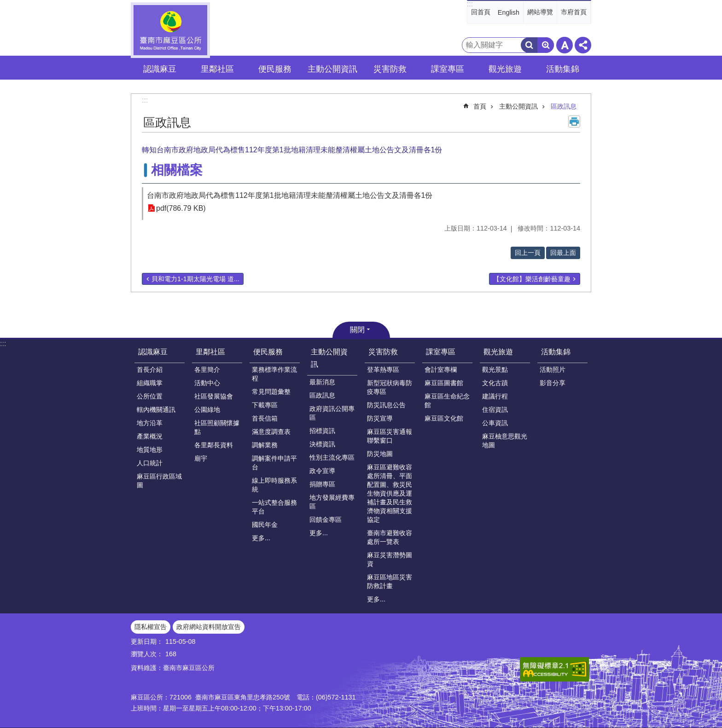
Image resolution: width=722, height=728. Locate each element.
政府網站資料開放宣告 (209, 627)
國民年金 (265, 525)
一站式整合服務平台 (274, 507)
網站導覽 (540, 12)
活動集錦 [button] (563, 69)
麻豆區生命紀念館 (447, 401)
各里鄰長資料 (214, 445)
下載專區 (265, 405)
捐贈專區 (322, 484)
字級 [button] (565, 45)
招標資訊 (322, 431)
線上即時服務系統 (274, 485)
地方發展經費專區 (332, 502)
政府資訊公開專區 (332, 413)
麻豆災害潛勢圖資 (390, 559)
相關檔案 (177, 170)
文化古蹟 (495, 383)
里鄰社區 (210, 352)
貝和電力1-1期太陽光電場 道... (195, 279)
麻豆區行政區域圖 (159, 481)
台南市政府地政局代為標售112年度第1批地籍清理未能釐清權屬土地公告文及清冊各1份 (290, 195)
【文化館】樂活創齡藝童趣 (532, 279)
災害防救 (383, 352)
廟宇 (201, 458)
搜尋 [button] (529, 45)
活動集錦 (556, 352)
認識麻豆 (153, 352)
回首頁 (481, 12)
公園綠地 (207, 410)
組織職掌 (150, 383)
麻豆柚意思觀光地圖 (505, 441)
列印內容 (574, 121)
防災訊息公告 (386, 405)
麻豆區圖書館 (444, 383)
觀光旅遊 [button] (505, 69)
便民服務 (268, 352)
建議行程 (495, 396)
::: (470, 4)
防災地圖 (380, 454)
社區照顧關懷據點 (217, 427)
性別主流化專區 (332, 457)
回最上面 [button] (563, 253)
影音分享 (553, 383)
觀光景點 (495, 370)
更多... (261, 538)
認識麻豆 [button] (160, 69)
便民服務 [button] (275, 69)
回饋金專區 (326, 520)
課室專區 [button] (448, 69)
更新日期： (147, 641)
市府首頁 (574, 12)
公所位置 (150, 396)
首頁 (480, 106)
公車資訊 (495, 423)
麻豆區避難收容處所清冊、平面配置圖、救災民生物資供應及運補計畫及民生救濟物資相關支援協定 (390, 493)
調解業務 (265, 445)
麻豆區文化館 (444, 418)
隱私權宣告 (151, 627)
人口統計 (150, 463)
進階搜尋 (546, 45)
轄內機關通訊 (156, 410)
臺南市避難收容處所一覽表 (390, 537)
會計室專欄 (441, 370)
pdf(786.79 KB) (181, 208)
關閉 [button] (357, 330)
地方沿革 (150, 423)
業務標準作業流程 (274, 374)
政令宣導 (322, 471)
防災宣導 (380, 418)
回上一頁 (528, 253)
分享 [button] (583, 45)
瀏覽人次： (147, 654)
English (509, 12)
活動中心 (207, 383)
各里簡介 (207, 370)
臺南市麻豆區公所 (170, 30)
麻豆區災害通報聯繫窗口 (390, 436)
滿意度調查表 (271, 432)
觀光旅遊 (498, 352)
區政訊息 (564, 106)
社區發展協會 (214, 396)
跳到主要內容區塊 (5, 5)
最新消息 (322, 382)
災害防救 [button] (390, 69)
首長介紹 (150, 370)
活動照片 (553, 370)
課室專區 (441, 352)
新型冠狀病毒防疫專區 (390, 387)
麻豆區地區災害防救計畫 (390, 581)
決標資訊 (322, 444)
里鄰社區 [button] (217, 69)
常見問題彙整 (271, 392)
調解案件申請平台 (274, 463)
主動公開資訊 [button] (332, 69)
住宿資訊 (495, 410)
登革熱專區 (383, 370)
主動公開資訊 (518, 106)
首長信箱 (265, 418)
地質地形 (150, 450)
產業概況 (150, 436)
